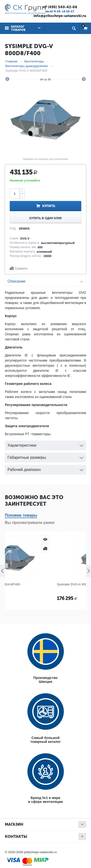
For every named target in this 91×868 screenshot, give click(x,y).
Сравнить (21, 269)
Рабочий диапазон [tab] (45, 468)
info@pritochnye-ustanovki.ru (60, 16)
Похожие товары (21, 515)
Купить (49, 206)
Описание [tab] (45, 280)
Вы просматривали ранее (30, 523)
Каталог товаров (18, 28)
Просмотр (78, 539)
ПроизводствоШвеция (46, 680)
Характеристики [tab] (45, 444)
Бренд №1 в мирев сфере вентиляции (45, 800)
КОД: (13, 228)
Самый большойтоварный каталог (45, 740)
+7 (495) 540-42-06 (60, 7)
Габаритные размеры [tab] (45, 456)
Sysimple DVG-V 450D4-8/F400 (31, 584)
